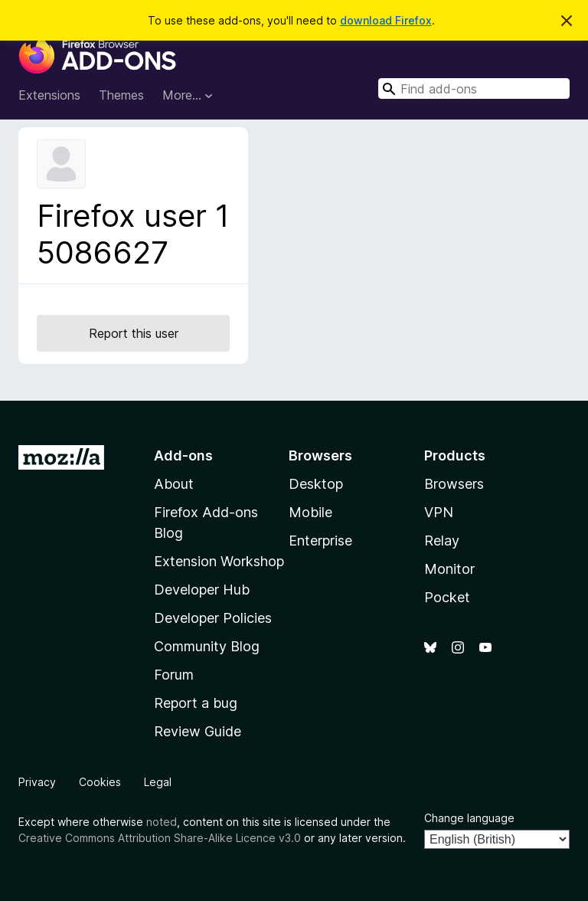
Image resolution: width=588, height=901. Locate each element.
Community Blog (207, 646)
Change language (469, 818)
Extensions (49, 95)
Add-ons (183, 455)
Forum (174, 675)
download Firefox (386, 20)
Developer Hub (202, 590)
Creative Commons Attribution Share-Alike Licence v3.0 (160, 838)
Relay (442, 541)
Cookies (100, 782)
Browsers (454, 484)
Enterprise (320, 541)
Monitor (449, 569)
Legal (158, 782)
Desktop (316, 484)
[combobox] (474, 88)
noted (162, 822)
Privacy (37, 782)
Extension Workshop (219, 561)
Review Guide (198, 731)
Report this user (134, 333)
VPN (439, 512)
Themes (121, 95)
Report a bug (196, 703)
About (174, 484)
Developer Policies (213, 618)
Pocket (447, 597)
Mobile (310, 512)
